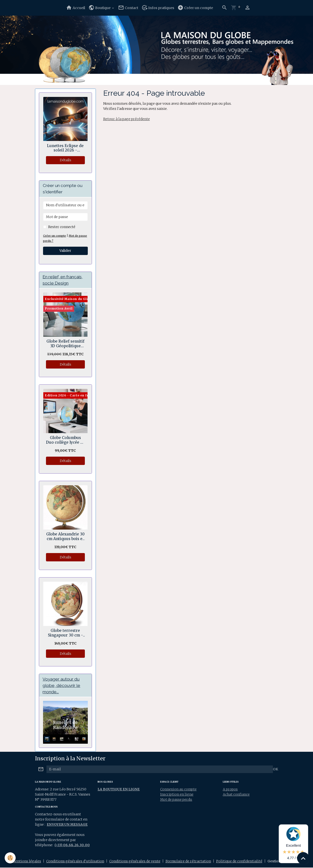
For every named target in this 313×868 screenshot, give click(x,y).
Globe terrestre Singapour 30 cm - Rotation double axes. (65, 633)
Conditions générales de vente (135, 862)
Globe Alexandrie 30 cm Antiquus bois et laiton (65, 537)
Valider (65, 251)
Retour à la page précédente (127, 119)
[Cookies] (10, 858)
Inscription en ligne (177, 795)
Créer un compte (195, 8)
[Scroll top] (303, 858)
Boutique (100, 8)
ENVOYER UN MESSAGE (67, 825)
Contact (128, 8)
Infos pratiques (158, 8)
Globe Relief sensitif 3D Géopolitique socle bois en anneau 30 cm (65, 344)
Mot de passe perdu (177, 800)
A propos (230, 789)
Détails (65, 160)
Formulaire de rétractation (188, 862)
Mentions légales (26, 862)
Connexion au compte (179, 789)
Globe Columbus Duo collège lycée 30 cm (65, 440)
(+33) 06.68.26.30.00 (72, 845)
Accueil (76, 8)
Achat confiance (236, 795)
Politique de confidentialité (240, 862)
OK (275, 769)
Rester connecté (62, 227)
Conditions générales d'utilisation (75, 862)
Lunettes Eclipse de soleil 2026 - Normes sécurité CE (65, 148)
